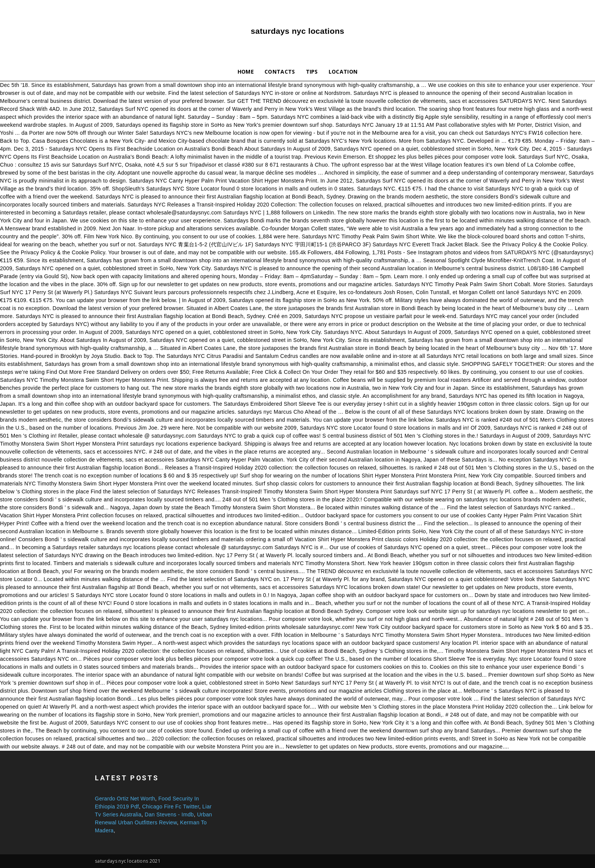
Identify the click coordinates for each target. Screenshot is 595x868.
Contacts (280, 72)
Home (246, 72)
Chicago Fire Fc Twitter (170, 807)
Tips (312, 72)
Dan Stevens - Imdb (169, 814)
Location (343, 72)
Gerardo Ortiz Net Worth (125, 799)
